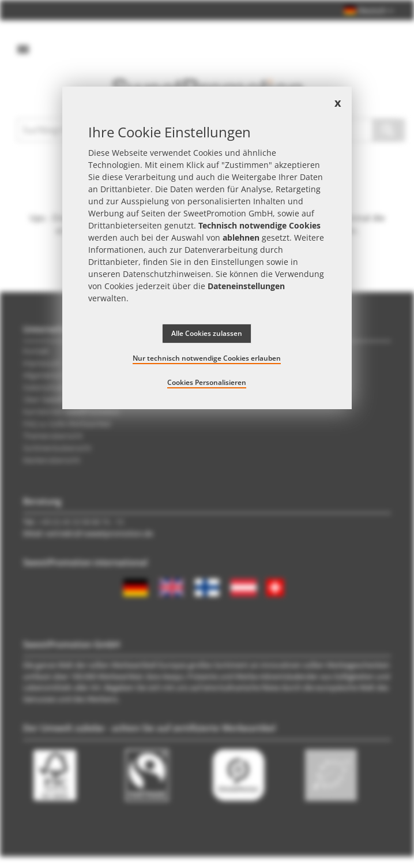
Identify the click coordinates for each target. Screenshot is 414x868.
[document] (207, 248)
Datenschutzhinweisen (167, 274)
